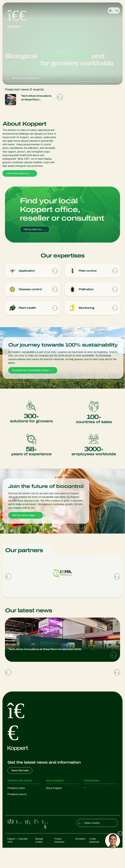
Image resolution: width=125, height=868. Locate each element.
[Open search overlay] (111, 11)
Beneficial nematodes (19, 807)
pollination (22, 63)
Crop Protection (16, 820)
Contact (50, 807)
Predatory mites (16, 789)
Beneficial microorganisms (22, 814)
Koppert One (91, 795)
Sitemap (114, 859)
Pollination (13, 826)
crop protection (64, 56)
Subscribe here (21, 771)
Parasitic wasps (16, 801)
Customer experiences (96, 789)
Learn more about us (20, 173)
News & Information (57, 795)
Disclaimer (80, 859)
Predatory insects (17, 795)
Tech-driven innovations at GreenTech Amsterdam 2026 (36, 98)
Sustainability (53, 801)
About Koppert (54, 789)
